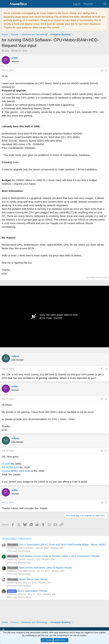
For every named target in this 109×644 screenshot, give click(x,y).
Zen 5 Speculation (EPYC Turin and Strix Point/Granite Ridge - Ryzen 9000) (56, 544)
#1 (106, 70)
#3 (106, 399)
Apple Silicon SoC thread (27, 579)
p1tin (7, 51)
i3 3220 (6, 464)
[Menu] (5, 4)
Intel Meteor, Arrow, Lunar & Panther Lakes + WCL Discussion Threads (53, 556)
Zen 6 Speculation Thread (27, 591)
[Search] (105, 4)
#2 (106, 369)
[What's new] (98, 4)
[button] (4, 630)
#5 (106, 503)
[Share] (102, 70)
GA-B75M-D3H (10, 467)
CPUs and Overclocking (19, 551)
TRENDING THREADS (17, 539)
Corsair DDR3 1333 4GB (16, 471)
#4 (106, 451)
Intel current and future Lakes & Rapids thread (39, 568)
